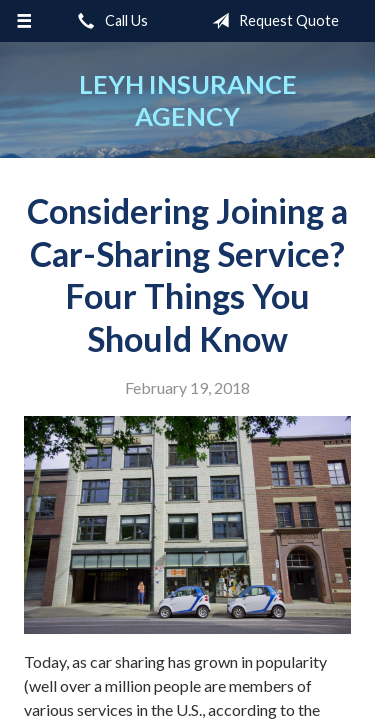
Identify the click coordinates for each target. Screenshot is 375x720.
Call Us (109, 21)
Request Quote (271, 21)
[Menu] (24, 21)
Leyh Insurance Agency (188, 100)
